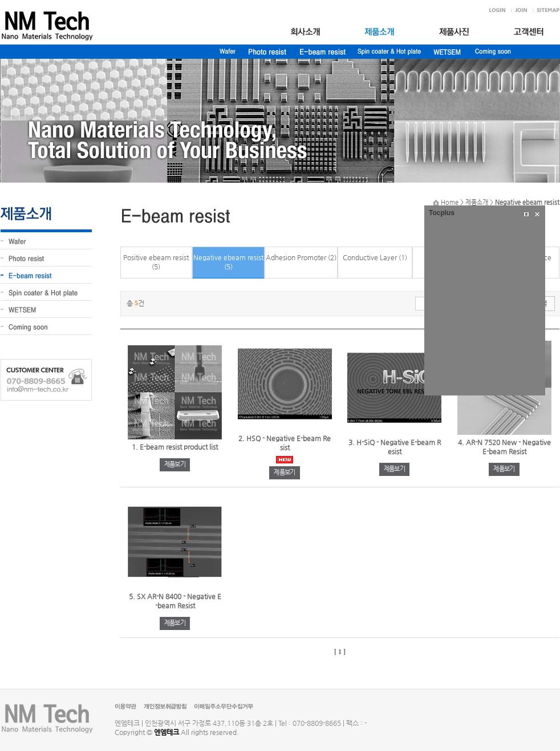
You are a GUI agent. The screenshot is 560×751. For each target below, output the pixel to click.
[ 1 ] (340, 652)
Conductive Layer (370, 257)
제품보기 (175, 464)
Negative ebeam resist (228, 257)
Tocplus (442, 213)
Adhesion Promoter (296, 257)
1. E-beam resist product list (175, 447)
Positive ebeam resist (156, 257)
